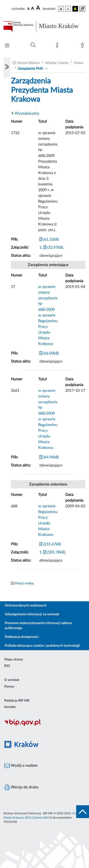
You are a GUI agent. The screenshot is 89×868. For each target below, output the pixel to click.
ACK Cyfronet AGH (37, 818)
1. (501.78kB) (52, 552)
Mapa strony (14, 659)
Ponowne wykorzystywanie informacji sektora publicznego (38, 626)
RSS (7, 666)
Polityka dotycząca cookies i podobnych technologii (42, 646)
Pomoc (9, 687)
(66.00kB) (49, 353)
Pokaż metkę (24, 583)
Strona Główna (28, 63)
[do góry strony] (83, 812)
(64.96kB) (49, 457)
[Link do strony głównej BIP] (44, 26)
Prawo (79, 63)
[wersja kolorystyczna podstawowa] (61, 9)
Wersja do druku (21, 787)
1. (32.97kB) (51, 247)
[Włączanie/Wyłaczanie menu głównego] (7, 46)
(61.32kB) (49, 239)
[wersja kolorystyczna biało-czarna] (68, 9)
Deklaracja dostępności (22, 637)
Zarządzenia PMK (30, 69)
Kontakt (10, 707)
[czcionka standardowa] (28, 9)
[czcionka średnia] (33, 9)
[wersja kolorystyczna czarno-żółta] (75, 9)
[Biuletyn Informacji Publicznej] (44, 725)
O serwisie (12, 680)
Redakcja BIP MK (17, 701)
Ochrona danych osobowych (26, 606)
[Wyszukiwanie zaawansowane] (33, 45)
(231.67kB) (50, 544)
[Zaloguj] (83, 46)
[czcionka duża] (39, 8)
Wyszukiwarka (27, 113)
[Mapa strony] (58, 46)
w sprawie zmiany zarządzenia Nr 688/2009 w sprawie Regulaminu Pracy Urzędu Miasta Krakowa (48, 315)
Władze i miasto (57, 63)
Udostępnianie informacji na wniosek (32, 614)
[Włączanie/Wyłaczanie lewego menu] (7, 67)
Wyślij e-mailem (21, 766)
